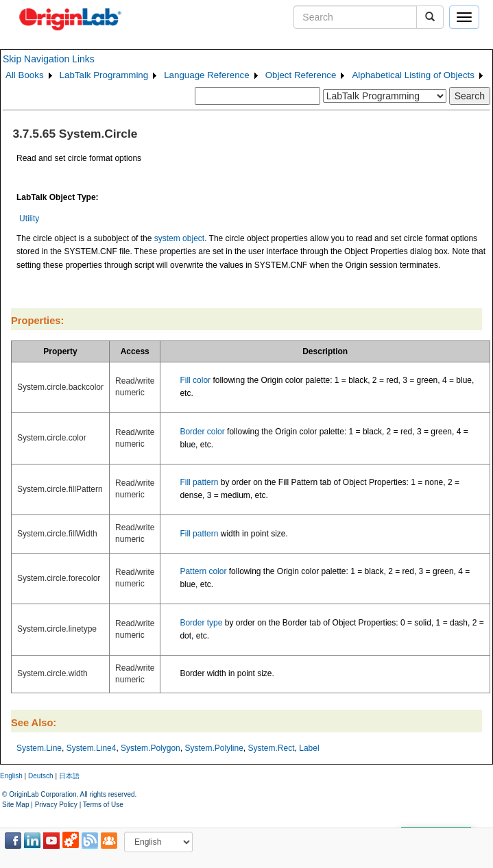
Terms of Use (103, 805)
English (11, 776)
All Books (25, 75)
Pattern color (203, 571)
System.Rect (272, 748)
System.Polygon (151, 748)
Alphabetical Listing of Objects (413, 75)
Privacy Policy (56, 805)
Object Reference (301, 75)
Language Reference (207, 75)
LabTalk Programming (104, 75)
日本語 (69, 776)
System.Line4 (92, 748)
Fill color (195, 380)
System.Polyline (214, 748)
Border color (202, 432)
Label (309, 748)
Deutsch (41, 776)
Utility (29, 219)
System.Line (39, 748)
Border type (201, 623)
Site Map (15, 805)
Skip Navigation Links (49, 59)
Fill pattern (199, 482)
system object (179, 238)
